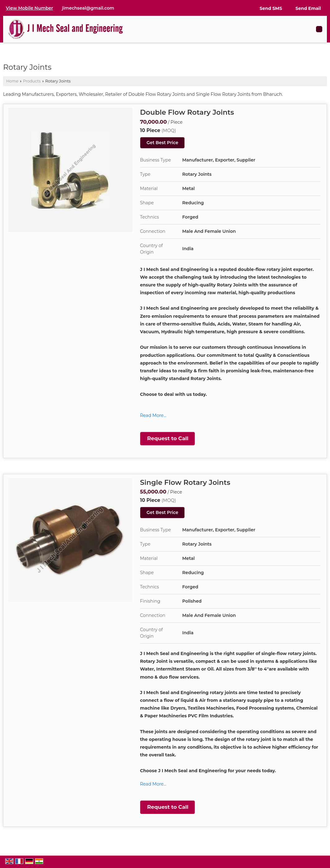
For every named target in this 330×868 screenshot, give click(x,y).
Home (12, 81)
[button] (29, 8)
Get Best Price (162, 143)
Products (32, 81)
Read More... (153, 415)
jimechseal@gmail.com (88, 8)
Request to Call (168, 438)
